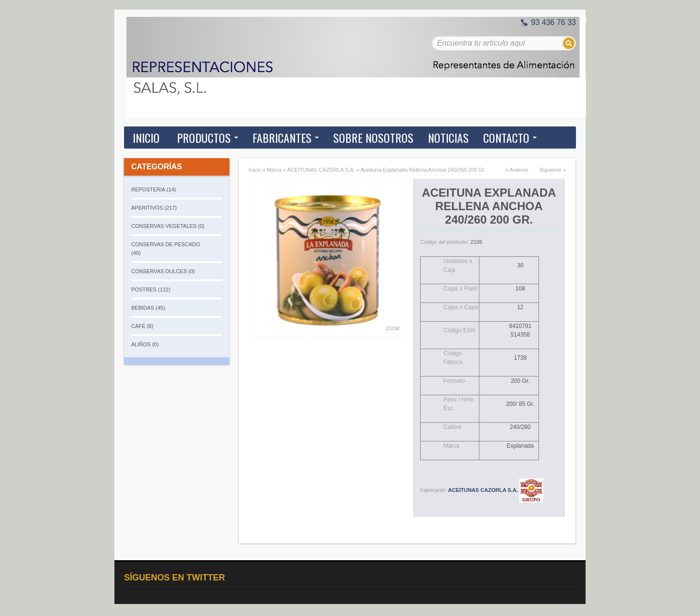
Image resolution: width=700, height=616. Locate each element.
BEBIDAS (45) (148, 308)
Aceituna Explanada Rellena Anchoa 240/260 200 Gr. (423, 170)
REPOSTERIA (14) (154, 189)
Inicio (146, 138)
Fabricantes (282, 138)
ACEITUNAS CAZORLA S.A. (321, 170)
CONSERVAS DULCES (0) (163, 271)
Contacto (506, 138)
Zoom (392, 329)
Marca (274, 170)
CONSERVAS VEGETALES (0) (168, 226)
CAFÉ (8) (142, 326)
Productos (204, 138)
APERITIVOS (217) (154, 208)
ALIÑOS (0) (145, 344)
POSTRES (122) (151, 289)
